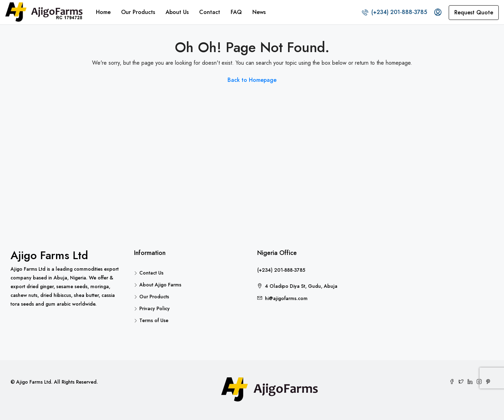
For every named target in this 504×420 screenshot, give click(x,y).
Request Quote (474, 12)
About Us (177, 12)
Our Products (138, 12)
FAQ (236, 12)
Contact (210, 12)
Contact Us (151, 273)
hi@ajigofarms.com (286, 298)
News (259, 12)
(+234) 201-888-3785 (394, 12)
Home (103, 12)
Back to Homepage (252, 80)
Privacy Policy (155, 308)
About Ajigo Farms (160, 285)
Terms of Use (154, 320)
